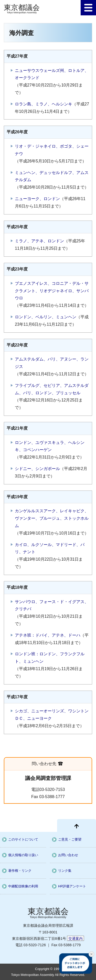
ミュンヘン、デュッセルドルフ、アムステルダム (52, 176)
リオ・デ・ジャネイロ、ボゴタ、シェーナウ (52, 150)
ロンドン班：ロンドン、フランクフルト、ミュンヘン (50, 658)
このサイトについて (23, 839)
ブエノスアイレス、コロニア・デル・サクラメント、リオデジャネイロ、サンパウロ (52, 291)
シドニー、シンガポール (37, 469)
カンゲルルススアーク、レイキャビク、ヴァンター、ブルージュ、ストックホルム (52, 518)
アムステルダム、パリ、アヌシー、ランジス (52, 363)
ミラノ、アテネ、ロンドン (39, 241)
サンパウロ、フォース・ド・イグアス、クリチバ (52, 605)
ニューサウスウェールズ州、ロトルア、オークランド (52, 74)
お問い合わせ (68, 855)
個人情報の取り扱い (23, 855)
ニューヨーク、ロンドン (37, 199)
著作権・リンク (20, 871)
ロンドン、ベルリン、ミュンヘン (46, 317)
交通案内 (76, 939)
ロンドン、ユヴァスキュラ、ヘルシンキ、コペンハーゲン (50, 446)
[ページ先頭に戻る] (77, 825)
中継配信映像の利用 (23, 886)
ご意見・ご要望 (70, 839)
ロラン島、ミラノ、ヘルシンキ (44, 104)
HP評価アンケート (72, 886)
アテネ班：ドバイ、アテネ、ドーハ (48, 635)
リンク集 (65, 871)
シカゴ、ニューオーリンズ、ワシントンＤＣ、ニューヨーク (52, 715)
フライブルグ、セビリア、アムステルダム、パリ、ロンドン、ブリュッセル (52, 389)
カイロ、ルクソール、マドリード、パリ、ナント (50, 548)
